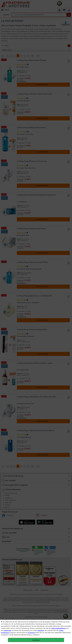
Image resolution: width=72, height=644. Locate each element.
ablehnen (41, 631)
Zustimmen (32, 633)
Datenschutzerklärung (59, 628)
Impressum (8, 631)
